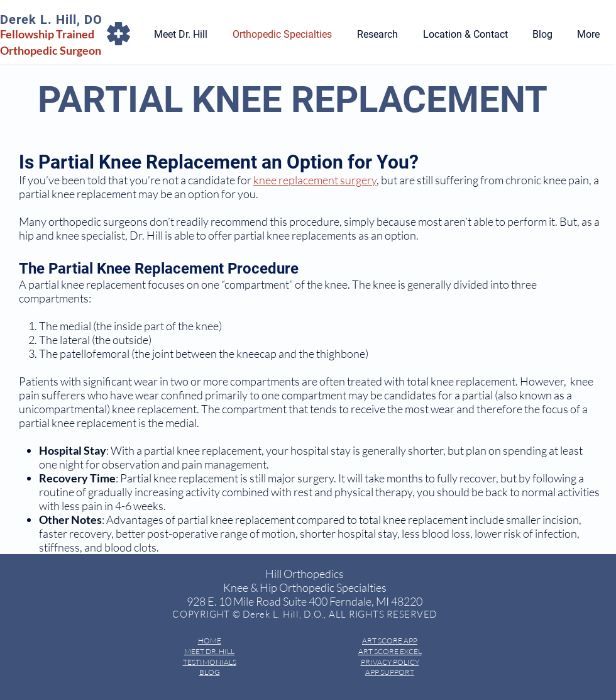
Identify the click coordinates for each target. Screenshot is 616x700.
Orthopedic (30, 50)
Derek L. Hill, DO (51, 19)
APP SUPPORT (390, 672)
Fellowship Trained (47, 34)
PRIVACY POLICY (390, 662)
